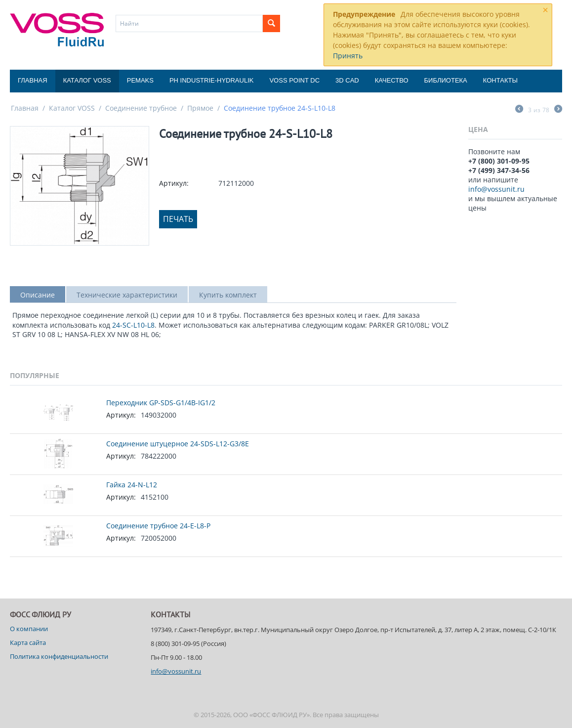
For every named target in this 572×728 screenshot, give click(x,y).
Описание (38, 295)
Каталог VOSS (87, 80)
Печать (178, 219)
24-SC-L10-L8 (133, 325)
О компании (29, 629)
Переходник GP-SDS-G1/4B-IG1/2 (161, 403)
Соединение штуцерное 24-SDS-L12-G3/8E (178, 444)
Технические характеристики (127, 295)
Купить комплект (228, 295)
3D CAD (347, 80)
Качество (392, 80)
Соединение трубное (141, 108)
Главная (33, 80)
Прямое (200, 108)
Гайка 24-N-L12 (132, 485)
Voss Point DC (294, 80)
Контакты (500, 80)
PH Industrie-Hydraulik (211, 80)
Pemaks (140, 80)
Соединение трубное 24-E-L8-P (158, 526)
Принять (348, 56)
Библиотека (446, 80)
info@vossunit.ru (496, 189)
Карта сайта (28, 642)
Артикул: (174, 183)
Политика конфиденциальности (59, 656)
